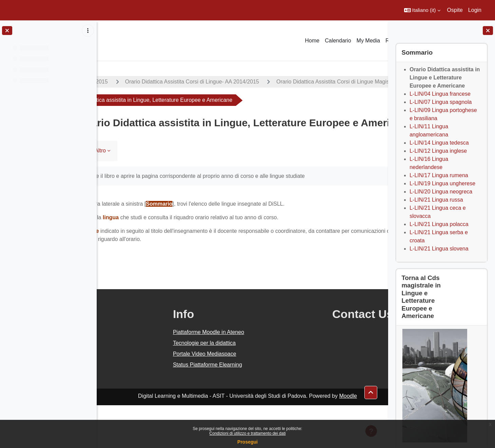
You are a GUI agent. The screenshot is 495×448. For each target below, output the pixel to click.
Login (475, 10)
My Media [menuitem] (368, 41)
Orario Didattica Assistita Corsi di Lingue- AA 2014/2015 (235, 82)
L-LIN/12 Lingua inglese (438, 151)
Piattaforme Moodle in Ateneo (237, 375)
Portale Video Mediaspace (234, 397)
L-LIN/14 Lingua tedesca (439, 143)
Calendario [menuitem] (338, 41)
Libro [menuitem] (117, 193)
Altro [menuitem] (143, 193)
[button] (422, 10)
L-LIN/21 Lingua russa (436, 200)
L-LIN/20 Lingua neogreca (441, 192)
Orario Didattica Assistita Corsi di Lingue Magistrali (177, 100)
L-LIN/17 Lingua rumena (439, 175)
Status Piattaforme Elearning (236, 407)
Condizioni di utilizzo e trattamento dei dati (247, 433)
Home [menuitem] (312, 41)
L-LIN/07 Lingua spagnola (441, 102)
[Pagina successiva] (379, 246)
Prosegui (248, 442)
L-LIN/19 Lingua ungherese (442, 183)
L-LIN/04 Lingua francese (440, 94)
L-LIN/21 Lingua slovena (439, 249)
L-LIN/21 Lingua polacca (439, 224)
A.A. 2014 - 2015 (130, 82)
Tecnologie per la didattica (233, 386)
